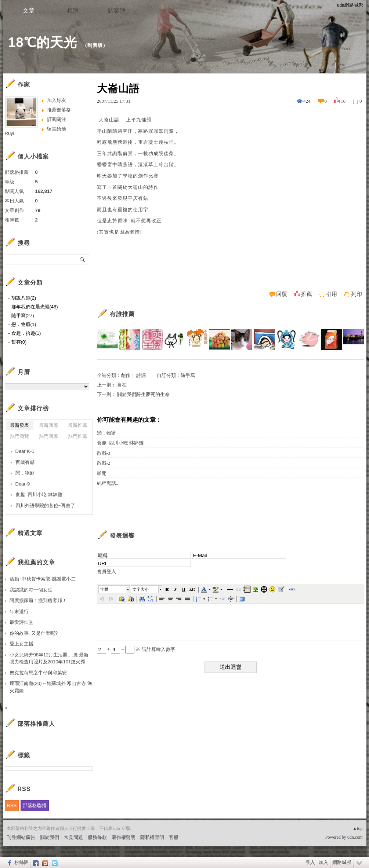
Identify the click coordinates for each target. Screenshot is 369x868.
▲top (357, 828)
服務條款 (97, 837)
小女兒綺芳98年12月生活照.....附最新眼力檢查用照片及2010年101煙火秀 (49, 658)
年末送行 (19, 611)
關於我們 (50, 837)
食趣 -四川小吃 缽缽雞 (120, 443)
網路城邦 (342, 862)
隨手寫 (188, 375)
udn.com (355, 837)
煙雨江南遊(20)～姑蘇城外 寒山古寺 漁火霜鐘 (51, 687)
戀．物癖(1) (24, 324)
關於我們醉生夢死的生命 (143, 394)
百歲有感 (25, 462)
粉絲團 (21, 862)
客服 (174, 837)
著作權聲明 (124, 837)
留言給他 (57, 129)
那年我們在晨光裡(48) (35, 307)
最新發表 (19, 425)
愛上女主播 (21, 644)
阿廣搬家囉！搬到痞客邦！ (38, 600)
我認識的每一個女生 (31, 590)
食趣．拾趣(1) (26, 333)
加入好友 (57, 100)
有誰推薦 (122, 314)
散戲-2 (104, 463)
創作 (126, 375)
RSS (12, 805)
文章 (29, 10)
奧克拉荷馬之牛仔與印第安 (38, 673)
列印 (357, 294)
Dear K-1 (25, 451)
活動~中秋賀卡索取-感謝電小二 (43, 579)
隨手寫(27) (23, 316)
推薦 (307, 294)
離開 (102, 473)
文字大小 (141, 589)
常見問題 (73, 837)
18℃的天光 (43, 42)
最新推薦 (77, 425)
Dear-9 (23, 484)
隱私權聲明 (152, 837)
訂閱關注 (57, 119)
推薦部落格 (59, 110)
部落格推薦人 (36, 724)
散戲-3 (104, 453)
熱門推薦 (77, 436)
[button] (115, 589)
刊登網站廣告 (21, 837)
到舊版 (95, 45)
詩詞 (141, 375)
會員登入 (106, 572)
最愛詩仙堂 (21, 622)
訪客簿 (117, 10)
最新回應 (48, 425)
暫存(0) (19, 342)
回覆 (282, 294)
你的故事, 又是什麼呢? (34, 633)
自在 (122, 385)
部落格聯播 (35, 805)
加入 (323, 862)
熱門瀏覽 (19, 436)
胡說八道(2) (24, 298)
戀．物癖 (106, 433)
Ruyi (10, 133)
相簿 (73, 10)
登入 (310, 862)
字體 (104, 589)
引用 (332, 294)
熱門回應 (48, 436)
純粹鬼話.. (108, 483)
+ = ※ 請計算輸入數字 (136, 649)
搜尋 (83, 259)
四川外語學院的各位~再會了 (46, 506)
